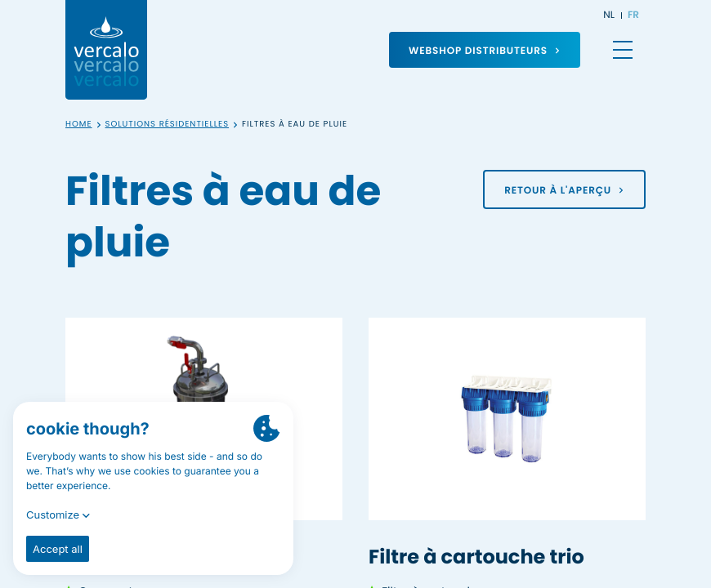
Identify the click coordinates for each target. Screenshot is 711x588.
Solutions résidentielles (168, 125)
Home (79, 125)
